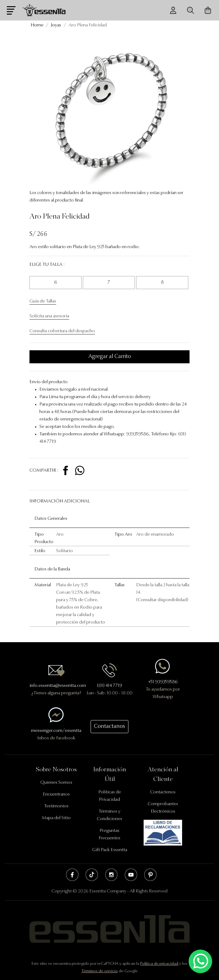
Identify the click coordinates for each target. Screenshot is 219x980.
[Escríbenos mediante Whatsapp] (200, 962)
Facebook (72, 875)
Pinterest (150, 875)
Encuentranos (56, 794)
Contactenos (163, 792)
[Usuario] (173, 10)
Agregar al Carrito (110, 357)
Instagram (111, 875)
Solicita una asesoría (49, 316)
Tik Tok (92, 875)
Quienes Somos (56, 783)
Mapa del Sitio (56, 818)
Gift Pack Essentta (110, 850)
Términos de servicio (100, 971)
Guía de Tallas (43, 301)
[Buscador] (190, 10)
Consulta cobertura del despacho (62, 331)
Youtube (131, 875)
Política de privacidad (159, 964)
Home (37, 25)
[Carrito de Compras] (208, 10)
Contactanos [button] (109, 727)
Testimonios (56, 806)
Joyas (56, 25)
